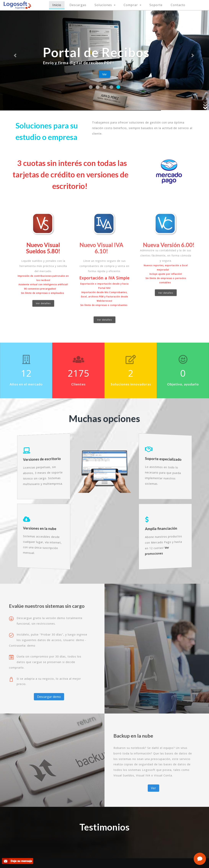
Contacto (178, 5)
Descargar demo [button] (35, 697)
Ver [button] (104, 74)
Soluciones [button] (104, 5)
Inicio (59, 5)
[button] (16, 55)
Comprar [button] (131, 5)
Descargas (78, 5)
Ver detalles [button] (43, 292)
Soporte (156, 5)
